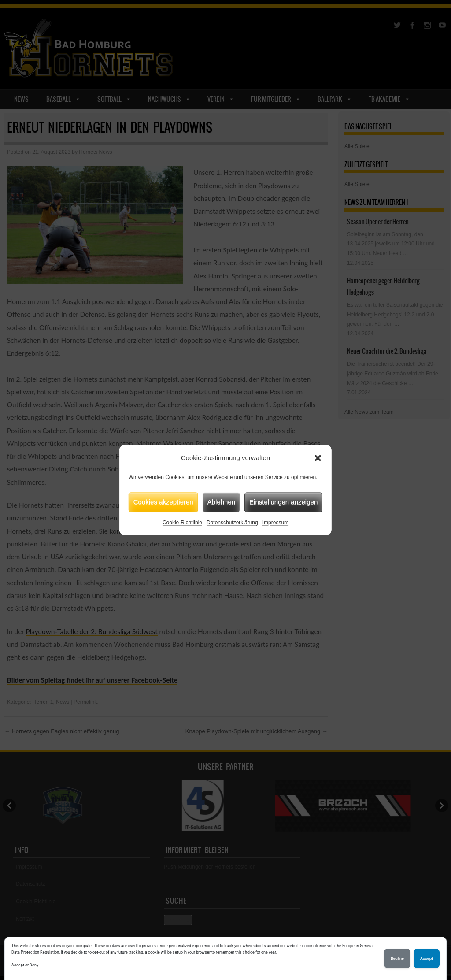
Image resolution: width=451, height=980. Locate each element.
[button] (318, 458)
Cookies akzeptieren (163, 502)
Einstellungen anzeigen (283, 502)
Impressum (275, 523)
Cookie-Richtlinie (182, 523)
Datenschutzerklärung (232, 523)
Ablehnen (221, 502)
